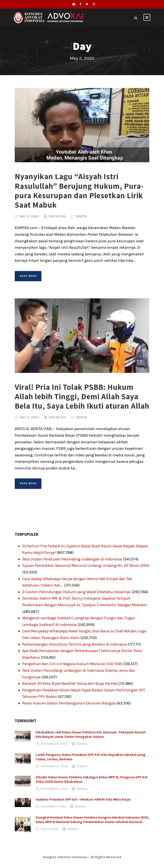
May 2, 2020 (29, 216)
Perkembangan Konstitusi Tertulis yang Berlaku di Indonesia (75, 644)
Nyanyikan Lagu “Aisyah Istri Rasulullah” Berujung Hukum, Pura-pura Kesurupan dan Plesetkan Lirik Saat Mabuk (79, 191)
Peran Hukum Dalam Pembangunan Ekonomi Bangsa (69, 703)
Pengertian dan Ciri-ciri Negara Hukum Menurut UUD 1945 (72, 664)
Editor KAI (58, 216)
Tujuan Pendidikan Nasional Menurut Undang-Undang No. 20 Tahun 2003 (86, 566)
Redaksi (82, 744)
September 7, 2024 (53, 807)
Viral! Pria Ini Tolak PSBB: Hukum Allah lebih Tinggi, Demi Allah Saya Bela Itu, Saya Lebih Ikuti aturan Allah (82, 396)
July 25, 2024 (50, 829)
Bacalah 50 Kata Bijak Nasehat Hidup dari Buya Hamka (70, 683)
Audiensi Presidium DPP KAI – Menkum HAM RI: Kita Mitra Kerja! (83, 800)
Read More (28, 276)
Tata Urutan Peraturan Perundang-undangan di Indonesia (72, 559)
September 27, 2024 (54, 744)
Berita (82, 216)
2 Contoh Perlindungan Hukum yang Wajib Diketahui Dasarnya (76, 592)
